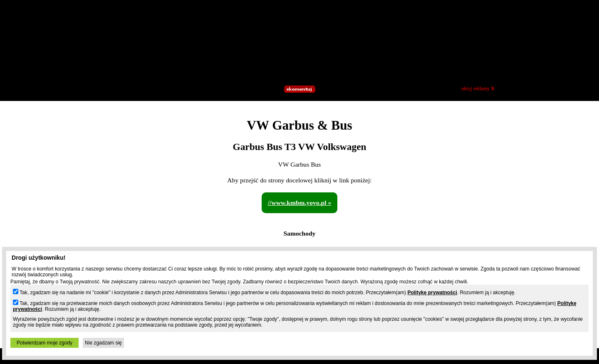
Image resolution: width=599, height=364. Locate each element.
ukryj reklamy (478, 89)
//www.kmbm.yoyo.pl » (300, 203)
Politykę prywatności (432, 293)
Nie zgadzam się (103, 343)
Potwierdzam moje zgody (45, 343)
